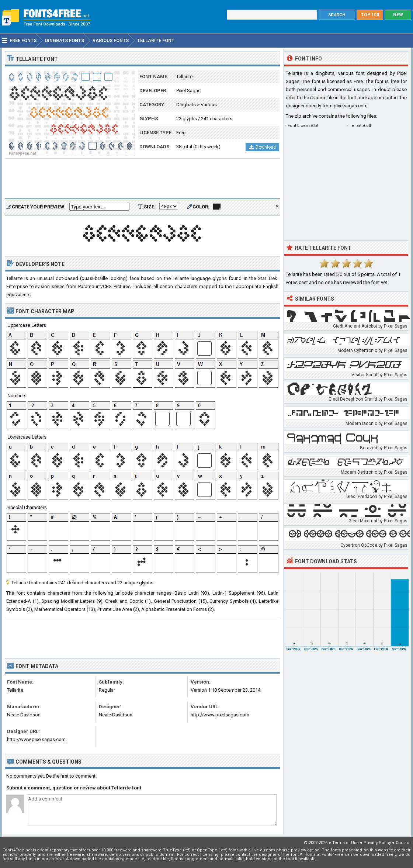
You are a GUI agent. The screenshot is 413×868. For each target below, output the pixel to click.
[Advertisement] (142, 179)
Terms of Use (346, 843)
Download (262, 147)
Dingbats (186, 105)
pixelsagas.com (351, 106)
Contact (403, 843)
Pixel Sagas (188, 91)
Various (209, 105)
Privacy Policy (377, 843)
